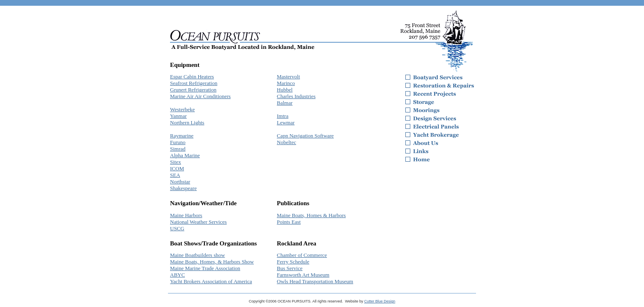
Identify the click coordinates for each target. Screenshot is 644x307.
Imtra (283, 116)
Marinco (286, 83)
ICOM (177, 168)
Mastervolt (288, 77)
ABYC (177, 275)
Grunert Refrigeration (193, 90)
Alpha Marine (185, 155)
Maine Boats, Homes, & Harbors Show (212, 262)
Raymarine (182, 136)
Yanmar (178, 116)
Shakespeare (183, 188)
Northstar (180, 182)
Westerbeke (182, 109)
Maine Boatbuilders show (198, 255)
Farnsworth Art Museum (303, 275)
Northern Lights (187, 123)
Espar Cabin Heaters (192, 77)
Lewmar (286, 123)
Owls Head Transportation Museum (315, 281)
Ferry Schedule (293, 262)
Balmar (285, 103)
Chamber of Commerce (302, 255)
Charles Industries (296, 96)
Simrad (178, 149)
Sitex (176, 162)
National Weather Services (198, 222)
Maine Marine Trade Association (205, 268)
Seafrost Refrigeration (194, 83)
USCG (177, 228)
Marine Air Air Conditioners (200, 96)
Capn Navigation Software (305, 136)
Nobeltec (286, 142)
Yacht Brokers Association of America (211, 281)
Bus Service (290, 268)
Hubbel (285, 90)
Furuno (178, 142)
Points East (289, 222)
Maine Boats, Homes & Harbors (311, 215)
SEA (175, 175)
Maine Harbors (186, 215)
